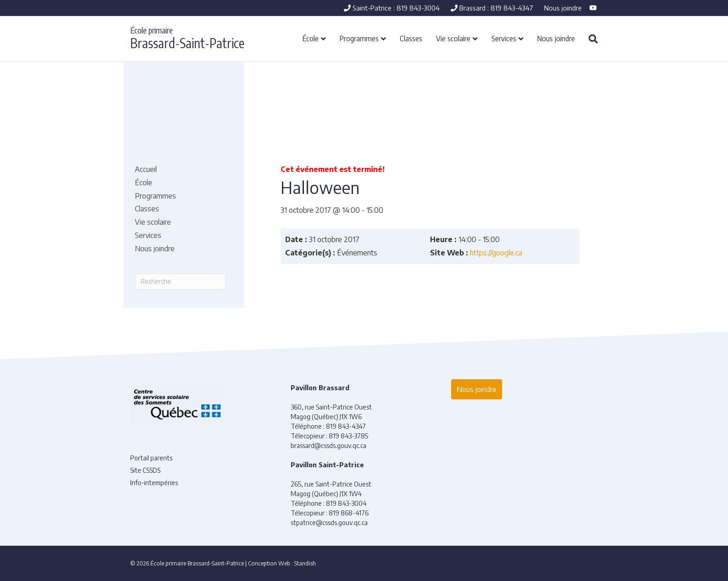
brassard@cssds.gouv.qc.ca (328, 445)
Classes (411, 38)
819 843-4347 (346, 426)
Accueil (146, 169)
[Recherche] (590, 39)
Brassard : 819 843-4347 (492, 8)
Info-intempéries (154, 483)
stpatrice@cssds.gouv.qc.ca (329, 523)
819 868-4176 (349, 513)
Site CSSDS (145, 470)
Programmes (359, 38)
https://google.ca (496, 253)
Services (504, 38)
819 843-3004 (346, 503)
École (311, 38)
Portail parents (151, 458)
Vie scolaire (453, 38)
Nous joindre (563, 8)
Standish (305, 563)
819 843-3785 (348, 436)
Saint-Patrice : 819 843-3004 (392, 8)
